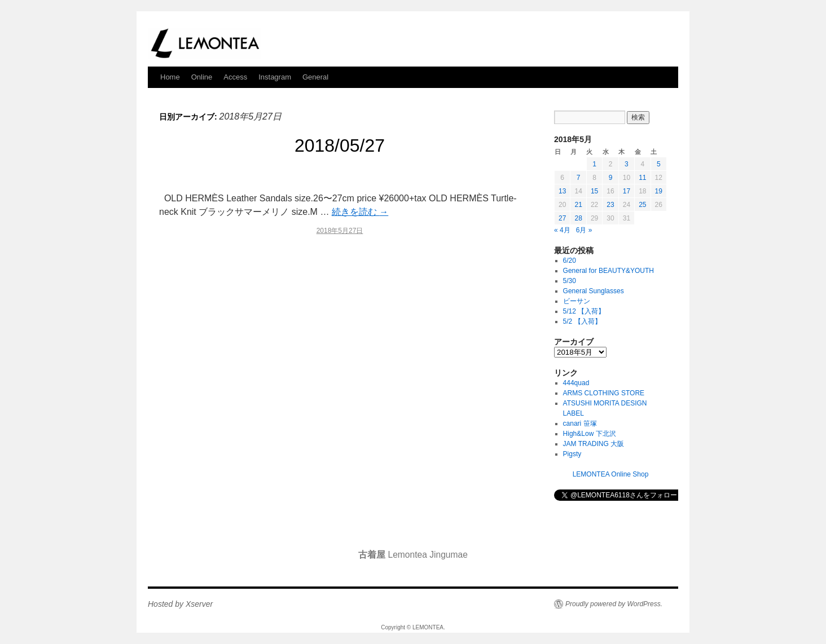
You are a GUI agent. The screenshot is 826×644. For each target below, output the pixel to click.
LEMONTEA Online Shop (611, 474)
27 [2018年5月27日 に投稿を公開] (562, 218)
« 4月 (562, 230)
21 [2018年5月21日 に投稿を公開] (578, 205)
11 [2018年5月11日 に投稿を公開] (642, 178)
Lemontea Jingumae (413, 555)
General (315, 77)
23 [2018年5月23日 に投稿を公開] (610, 205)
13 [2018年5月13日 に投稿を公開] (562, 191)
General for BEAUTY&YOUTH (608, 271)
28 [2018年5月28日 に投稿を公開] (578, 218)
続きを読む (360, 212)
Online (202, 77)
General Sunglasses (594, 291)
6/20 (570, 261)
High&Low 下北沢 (593, 434)
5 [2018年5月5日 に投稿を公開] (659, 164)
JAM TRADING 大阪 (594, 444)
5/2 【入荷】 (582, 321)
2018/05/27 (340, 145)
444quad (576, 383)
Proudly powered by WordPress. (614, 604)
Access (235, 77)
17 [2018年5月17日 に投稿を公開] (627, 191)
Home (170, 77)
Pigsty (572, 454)
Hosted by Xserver (180, 604)
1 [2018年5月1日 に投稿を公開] (594, 164)
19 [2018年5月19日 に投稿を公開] (659, 191)
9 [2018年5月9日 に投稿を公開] (611, 178)
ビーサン (577, 301)
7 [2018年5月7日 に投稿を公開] (579, 178)
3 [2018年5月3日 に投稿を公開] (627, 164)
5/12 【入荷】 (584, 311)
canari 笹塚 (580, 424)
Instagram (275, 77)
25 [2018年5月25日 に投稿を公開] (642, 205)
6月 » (584, 230)
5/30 (570, 281)
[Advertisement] (340, 342)
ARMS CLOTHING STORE (604, 393)
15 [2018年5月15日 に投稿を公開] (594, 191)
